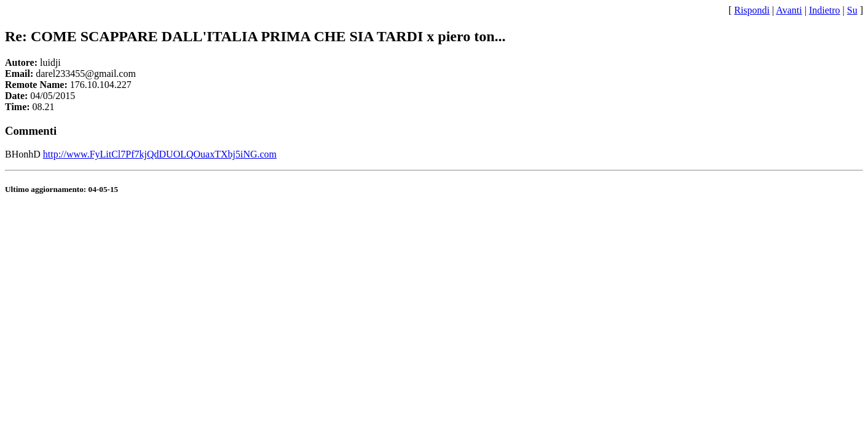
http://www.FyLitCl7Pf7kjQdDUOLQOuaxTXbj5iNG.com (160, 154)
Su (852, 10)
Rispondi (752, 10)
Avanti (789, 10)
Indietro (825, 10)
